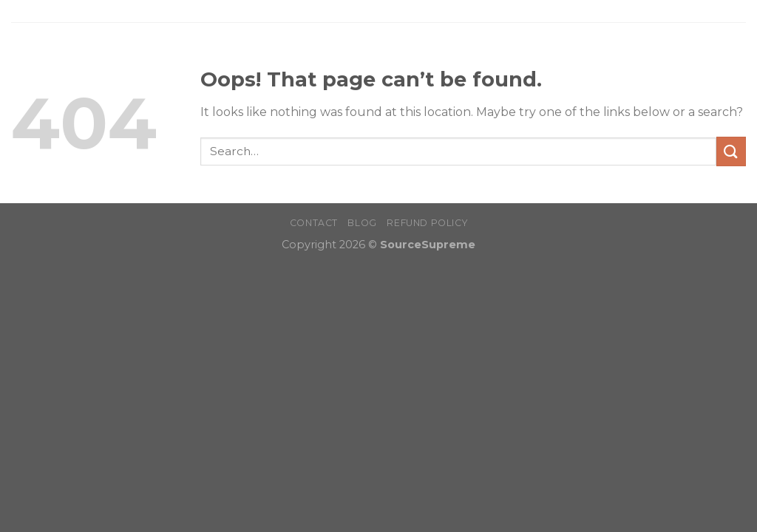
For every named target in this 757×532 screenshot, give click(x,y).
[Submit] (731, 151)
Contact (314, 223)
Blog (362, 223)
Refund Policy (427, 223)
